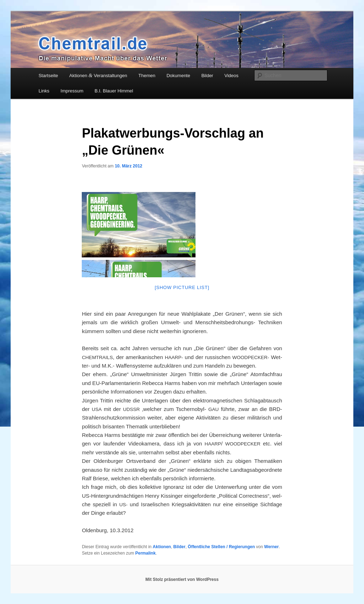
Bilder (207, 76)
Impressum (72, 91)
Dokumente (178, 76)
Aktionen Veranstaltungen (98, 75)
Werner (271, 547)
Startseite (48, 76)
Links (44, 91)
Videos (231, 76)
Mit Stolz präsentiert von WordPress (182, 579)
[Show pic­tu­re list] (182, 287)
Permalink (145, 553)
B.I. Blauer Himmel (114, 91)
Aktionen (162, 547)
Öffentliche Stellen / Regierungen (221, 547)
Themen (147, 76)
